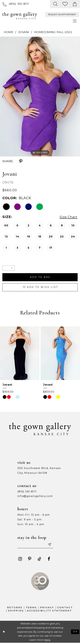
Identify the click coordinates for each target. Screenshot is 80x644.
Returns (15, 609)
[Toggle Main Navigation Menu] (75, 21)
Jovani (24, 32)
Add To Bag (40, 277)
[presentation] (20, 354)
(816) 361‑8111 (27, 492)
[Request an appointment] (62, 15)
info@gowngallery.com (35, 497)
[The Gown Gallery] (20, 16)
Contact (65, 609)
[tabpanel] (40, 97)
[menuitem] (16, 4)
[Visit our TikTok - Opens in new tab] (39, 560)
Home (9, 32)
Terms (31, 609)
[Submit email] (50, 546)
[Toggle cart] (75, 4)
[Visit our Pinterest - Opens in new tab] (30, 560)
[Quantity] (9, 268)
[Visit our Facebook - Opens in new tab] (49, 560)
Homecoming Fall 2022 (53, 32)
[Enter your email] (36, 546)
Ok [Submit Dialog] (75, 633)
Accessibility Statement (49, 612)
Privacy (47, 609)
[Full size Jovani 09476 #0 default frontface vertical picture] (40, 97)
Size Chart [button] (68, 217)
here (47, 641)
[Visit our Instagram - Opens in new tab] (20, 560)
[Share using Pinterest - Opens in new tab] (21, 161)
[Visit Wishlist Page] (65, 4)
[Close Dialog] (4, 633)
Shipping (16, 612)
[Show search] (55, 4)
